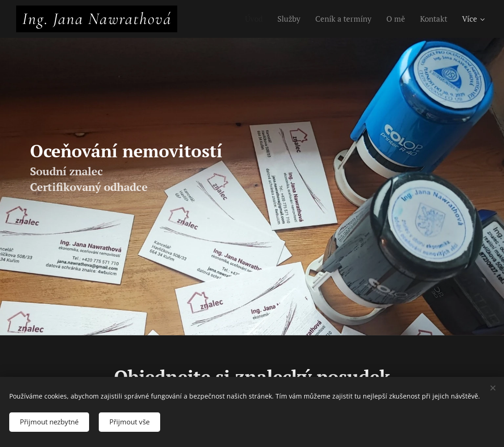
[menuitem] (256, 19)
